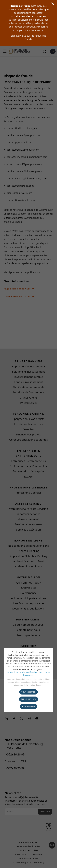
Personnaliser (28, 699)
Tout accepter (28, 692)
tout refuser (28, 706)
